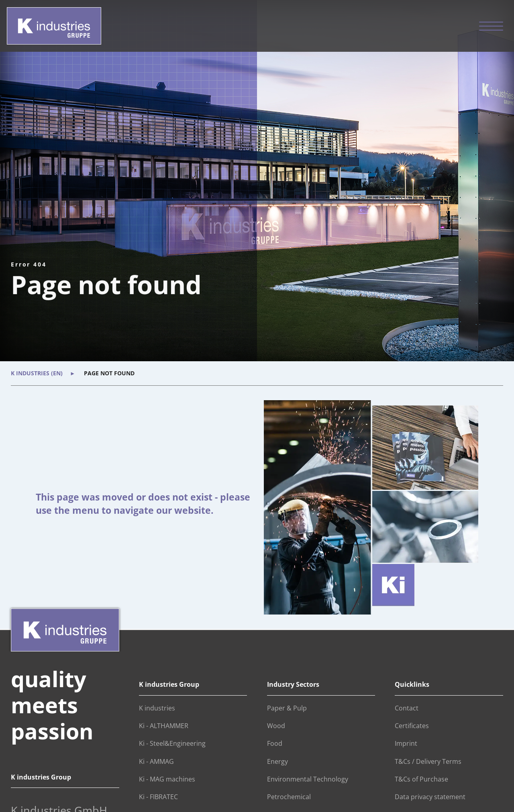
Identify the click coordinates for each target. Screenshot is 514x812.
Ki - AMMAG (156, 761)
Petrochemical (289, 797)
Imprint (406, 743)
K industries (157, 708)
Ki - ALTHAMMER (164, 726)
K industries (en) (37, 373)
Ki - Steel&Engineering (172, 743)
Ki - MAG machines (167, 779)
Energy (277, 761)
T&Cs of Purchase (421, 779)
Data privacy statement (430, 797)
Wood (276, 726)
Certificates (412, 726)
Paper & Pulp (287, 708)
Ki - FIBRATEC (158, 797)
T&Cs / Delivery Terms (428, 761)
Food (275, 743)
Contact (407, 708)
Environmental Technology (308, 779)
